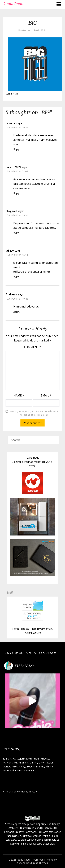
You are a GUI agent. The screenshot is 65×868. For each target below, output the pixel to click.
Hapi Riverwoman (41, 629)
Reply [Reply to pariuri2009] (16, 193)
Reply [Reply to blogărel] (16, 233)
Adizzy (7, 767)
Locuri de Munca (24, 770)
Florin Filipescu (21, 629)
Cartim (34, 763)
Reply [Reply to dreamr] (16, 149)
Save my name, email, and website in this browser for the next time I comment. (34, 413)
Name (19, 395)
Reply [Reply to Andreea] (16, 311)
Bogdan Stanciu (35, 767)
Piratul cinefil (21, 763)
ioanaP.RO (9, 759)
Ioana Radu (13, 4)
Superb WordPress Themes (32, 863)
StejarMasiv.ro (32, 633)
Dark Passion (46, 763)
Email (46, 395)
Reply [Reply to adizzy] (16, 277)
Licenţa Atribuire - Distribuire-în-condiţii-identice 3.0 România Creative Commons (32, 828)
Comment (33, 347)
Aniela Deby (18, 767)
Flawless (8, 763)
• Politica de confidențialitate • (20, 792)
